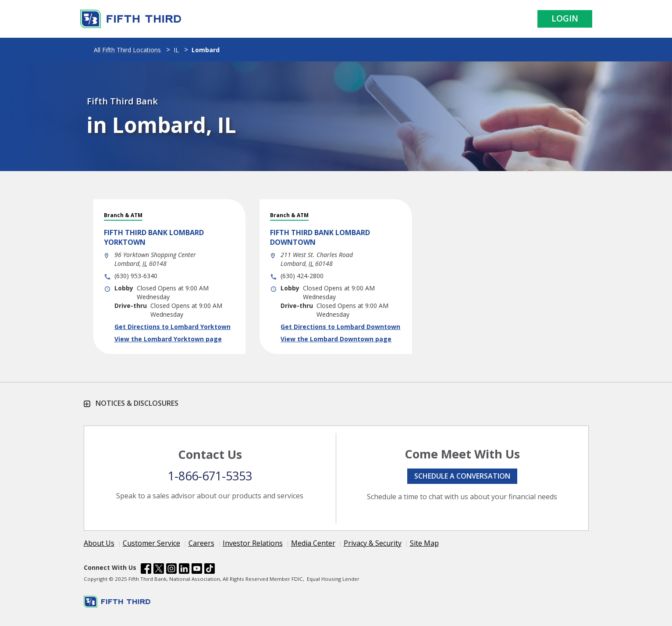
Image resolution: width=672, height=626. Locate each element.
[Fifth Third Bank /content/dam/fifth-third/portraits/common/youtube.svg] (197, 570)
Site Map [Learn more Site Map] (424, 543)
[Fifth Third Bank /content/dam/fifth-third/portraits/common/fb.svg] (146, 570)
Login (565, 18)
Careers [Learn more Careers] (201, 543)
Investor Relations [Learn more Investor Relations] (253, 543)
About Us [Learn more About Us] (99, 543)
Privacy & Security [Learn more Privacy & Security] (373, 543)
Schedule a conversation (462, 476)
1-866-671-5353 (210, 476)
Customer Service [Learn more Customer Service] (151, 543)
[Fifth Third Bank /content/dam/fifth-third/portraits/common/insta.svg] (171, 570)
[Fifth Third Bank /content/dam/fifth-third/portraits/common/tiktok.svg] (210, 570)
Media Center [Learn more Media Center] (313, 543)
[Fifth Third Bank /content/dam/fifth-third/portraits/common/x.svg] (159, 570)
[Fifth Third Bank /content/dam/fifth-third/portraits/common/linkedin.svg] (184, 570)
